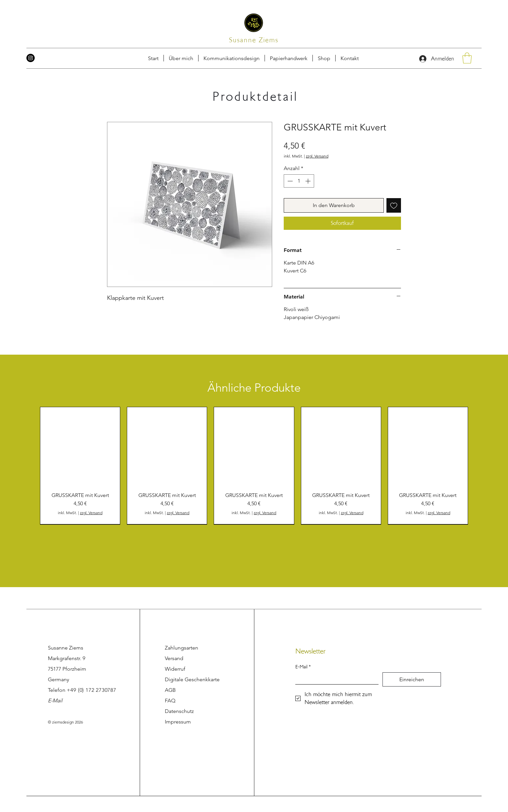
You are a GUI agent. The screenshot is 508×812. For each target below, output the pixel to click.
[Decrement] (289, 181)
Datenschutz (179, 711)
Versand (174, 658)
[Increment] (308, 181)
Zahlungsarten (181, 648)
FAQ (170, 701)
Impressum (178, 722)
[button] (350, 58)
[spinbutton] (299, 181)
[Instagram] (31, 58)
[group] (254, 466)
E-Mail (55, 701)
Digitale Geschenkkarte (192, 679)
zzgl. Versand (317, 156)
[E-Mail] (335, 678)
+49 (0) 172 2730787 (91, 690)
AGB (170, 690)
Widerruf (175, 669)
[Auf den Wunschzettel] (394, 205)
